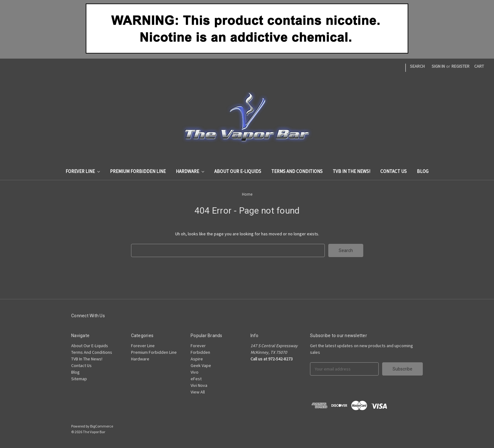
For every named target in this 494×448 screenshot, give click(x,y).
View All (198, 392)
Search (417, 66)
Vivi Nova (199, 385)
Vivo (195, 372)
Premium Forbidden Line (138, 171)
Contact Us (393, 171)
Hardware (190, 171)
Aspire (197, 359)
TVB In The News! (351, 171)
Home (247, 194)
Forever (198, 346)
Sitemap (79, 379)
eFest (196, 379)
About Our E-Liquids (238, 171)
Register (460, 66)
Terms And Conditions (297, 171)
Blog (423, 171)
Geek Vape (201, 365)
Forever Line (83, 171)
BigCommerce (102, 426)
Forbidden (200, 352)
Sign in (438, 66)
